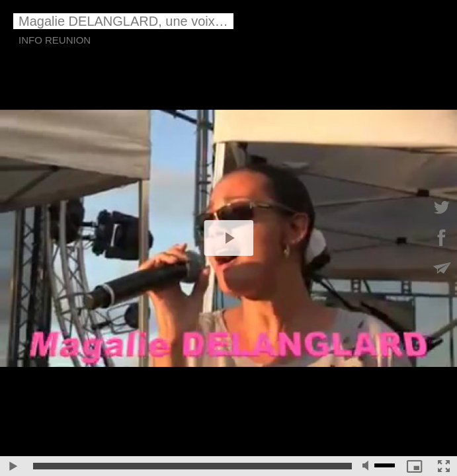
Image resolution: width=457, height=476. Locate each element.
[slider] (192, 466)
